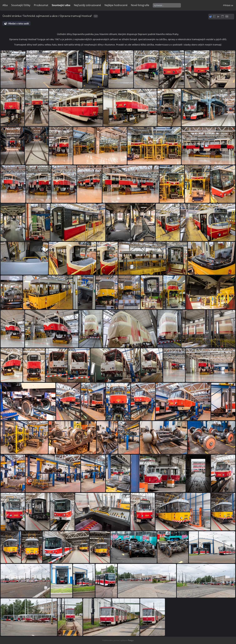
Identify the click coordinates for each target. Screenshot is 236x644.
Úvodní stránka (12, 16)
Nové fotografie (140, 5)
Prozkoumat (41, 5)
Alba (5, 5)
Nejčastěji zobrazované (87, 5)
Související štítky (21, 5)
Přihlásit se (228, 5)
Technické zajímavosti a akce (40, 16)
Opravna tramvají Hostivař (76, 16)
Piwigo (131, 640)
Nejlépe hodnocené (116, 5)
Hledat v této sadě (19, 23)
